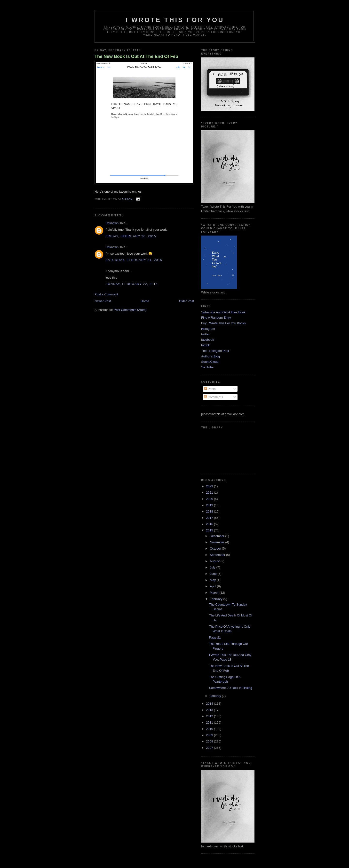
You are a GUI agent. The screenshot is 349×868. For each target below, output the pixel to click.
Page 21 (215, 637)
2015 (210, 530)
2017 (210, 518)
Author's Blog (210, 356)
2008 (210, 741)
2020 (210, 499)
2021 (210, 493)
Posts (210, 389)
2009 (210, 735)
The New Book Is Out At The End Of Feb (136, 56)
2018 (210, 511)
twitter (205, 334)
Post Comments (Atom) (130, 310)
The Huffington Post (215, 351)
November (218, 542)
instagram (208, 329)
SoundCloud (210, 362)
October (216, 548)
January (216, 696)
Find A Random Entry (216, 318)
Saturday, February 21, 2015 (134, 260)
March (215, 593)
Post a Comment (106, 294)
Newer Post (103, 301)
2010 (210, 729)
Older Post (186, 301)
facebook (208, 340)
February (217, 599)
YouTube (207, 367)
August (215, 561)
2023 (210, 486)
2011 (210, 722)
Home (145, 301)
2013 (210, 710)
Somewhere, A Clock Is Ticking (230, 688)
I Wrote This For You (175, 20)
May (213, 580)
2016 (210, 524)
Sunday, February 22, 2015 (132, 284)
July (213, 567)
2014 (210, 704)
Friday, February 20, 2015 (131, 236)
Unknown (112, 223)
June (214, 574)
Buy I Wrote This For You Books (223, 323)
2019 (210, 505)
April (214, 586)
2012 (210, 716)
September (218, 555)
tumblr (206, 345)
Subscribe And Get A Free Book (223, 312)
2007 (210, 748)
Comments (214, 397)
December (218, 536)
